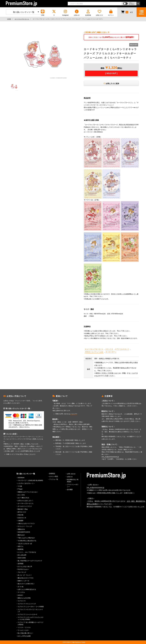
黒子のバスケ (22, 512)
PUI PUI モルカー (23, 569)
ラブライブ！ (22, 601)
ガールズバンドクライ (25, 506)
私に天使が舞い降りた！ (25, 633)
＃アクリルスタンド (122, 349)
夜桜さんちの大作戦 (24, 598)
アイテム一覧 (54, 479)
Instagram (65, 13)
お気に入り (99, 13)
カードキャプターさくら (22, 19)
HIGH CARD (22, 558)
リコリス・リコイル (24, 627)
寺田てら (20, 546)
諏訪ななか (21, 535)
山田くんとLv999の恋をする (27, 589)
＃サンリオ (109, 349)
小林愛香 (20, 521)
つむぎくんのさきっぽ (25, 544)
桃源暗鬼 (20, 549)
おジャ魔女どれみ (23, 498)
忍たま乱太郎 (22, 555)
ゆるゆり (20, 595)
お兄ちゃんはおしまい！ (25, 501)
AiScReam (21, 478)
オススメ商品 (54, 476)
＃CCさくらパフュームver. (94, 352)
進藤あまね (21, 529)
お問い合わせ (71, 474)
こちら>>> (32, 454)
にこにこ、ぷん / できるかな (27, 552)
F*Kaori (20, 489)
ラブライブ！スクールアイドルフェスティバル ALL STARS (31, 618)
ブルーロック (22, 572)
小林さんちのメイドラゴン (26, 523)
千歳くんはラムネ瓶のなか (26, 538)
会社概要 (70, 490)
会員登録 (88, 13)
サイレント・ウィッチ (25, 526)
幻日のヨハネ (22, 518)
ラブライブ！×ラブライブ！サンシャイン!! (30, 611)
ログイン (111, 13)
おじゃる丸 (21, 495)
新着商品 (52, 474)
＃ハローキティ (111, 352)
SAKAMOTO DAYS (24, 532)
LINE (43, 13)
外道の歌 (20, 515)
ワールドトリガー (23, 630)
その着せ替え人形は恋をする (27, 541)
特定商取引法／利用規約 (73, 481)
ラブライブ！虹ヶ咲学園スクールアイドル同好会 (31, 623)
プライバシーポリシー (73, 486)
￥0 (127, 12)
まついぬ (20, 587)
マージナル (21, 592)
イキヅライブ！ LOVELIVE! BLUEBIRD (30, 480)
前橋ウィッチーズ (23, 581)
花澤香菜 (20, 564)
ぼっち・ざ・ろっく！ (25, 575)
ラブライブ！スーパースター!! (27, 614)
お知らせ (77, 13)
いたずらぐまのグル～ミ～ (26, 483)
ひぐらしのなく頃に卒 (25, 566)
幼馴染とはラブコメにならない (28, 492)
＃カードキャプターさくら (94, 349)
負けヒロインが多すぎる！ (26, 584)
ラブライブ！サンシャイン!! (27, 604)
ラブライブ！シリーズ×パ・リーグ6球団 (31, 607)
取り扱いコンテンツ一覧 (24, 12)
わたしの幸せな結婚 (24, 636)
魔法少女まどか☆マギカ (25, 578)
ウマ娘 (20, 486)
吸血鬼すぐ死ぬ (23, 509)
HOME (9, 19)
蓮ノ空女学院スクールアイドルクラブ (30, 561)
